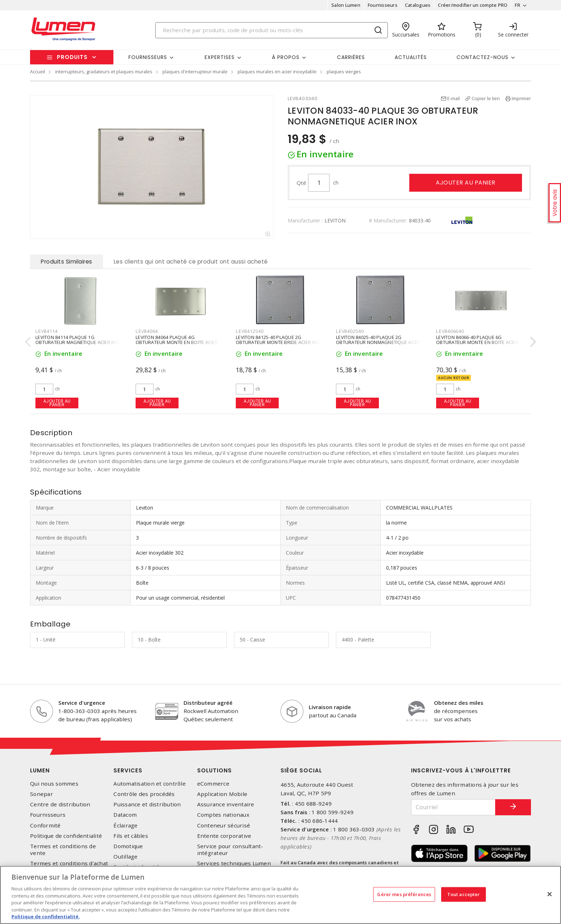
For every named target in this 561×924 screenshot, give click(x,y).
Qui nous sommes (54, 784)
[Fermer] (550, 894)
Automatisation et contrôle (150, 784)
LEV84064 (147, 331)
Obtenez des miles (459, 703)
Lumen (40, 770)
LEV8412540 (250, 331)
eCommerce (213, 784)
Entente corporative (224, 836)
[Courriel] (453, 807)
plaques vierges (344, 72)
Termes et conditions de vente (63, 850)
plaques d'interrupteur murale (195, 72)
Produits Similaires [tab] (67, 262)
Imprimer (521, 98)
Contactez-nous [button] (482, 57)
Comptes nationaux (223, 815)
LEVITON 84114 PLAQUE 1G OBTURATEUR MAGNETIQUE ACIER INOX (79, 340)
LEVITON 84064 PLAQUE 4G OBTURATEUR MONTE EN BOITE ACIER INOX (177, 343)
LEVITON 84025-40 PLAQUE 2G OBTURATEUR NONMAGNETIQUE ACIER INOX (379, 343)
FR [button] (518, 5)
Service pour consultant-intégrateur (230, 850)
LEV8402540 (350, 331)
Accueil (38, 72)
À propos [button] (286, 57)
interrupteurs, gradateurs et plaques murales (104, 72)
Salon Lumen (346, 5)
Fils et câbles (131, 836)
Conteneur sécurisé (224, 825)
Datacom (125, 815)
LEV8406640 (450, 331)
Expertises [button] (220, 57)
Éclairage (125, 825)
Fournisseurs (383, 5)
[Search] (272, 30)
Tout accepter (464, 894)
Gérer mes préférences (404, 894)
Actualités (411, 57)
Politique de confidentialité (66, 836)
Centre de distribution (60, 804)
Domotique (128, 846)
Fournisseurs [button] (148, 57)
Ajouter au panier (466, 183)
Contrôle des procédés (144, 794)
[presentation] (28, 341)
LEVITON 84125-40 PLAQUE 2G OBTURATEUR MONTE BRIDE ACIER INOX (279, 340)
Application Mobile (222, 794)
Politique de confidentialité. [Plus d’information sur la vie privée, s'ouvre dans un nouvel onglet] (46, 916)
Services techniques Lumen (234, 863)
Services (128, 770)
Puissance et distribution (147, 804)
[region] (280, 895)
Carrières (351, 57)
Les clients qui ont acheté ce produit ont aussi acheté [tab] (191, 262)
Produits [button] (72, 57)
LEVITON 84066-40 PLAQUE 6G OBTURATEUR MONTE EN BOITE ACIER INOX (477, 343)
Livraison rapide (330, 707)
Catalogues (418, 5)
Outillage (125, 857)
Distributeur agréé (208, 703)
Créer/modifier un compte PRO (473, 5)
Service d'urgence (82, 703)
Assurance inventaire (226, 804)
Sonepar (42, 794)
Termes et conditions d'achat (69, 863)
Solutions (214, 770)
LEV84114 (47, 331)
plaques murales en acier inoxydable (277, 72)
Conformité (45, 825)
